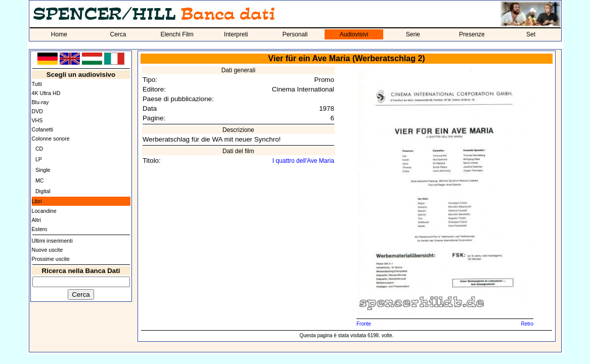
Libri (37, 201)
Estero (40, 229)
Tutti (37, 84)
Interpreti (236, 34)
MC (40, 180)
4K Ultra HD (46, 93)
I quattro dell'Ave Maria (303, 161)
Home (59, 34)
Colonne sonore (51, 139)
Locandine (44, 211)
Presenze (472, 34)
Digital (43, 191)
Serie (413, 34)
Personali (295, 34)
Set (531, 34)
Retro (527, 324)
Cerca (118, 34)
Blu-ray (40, 102)
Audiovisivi (354, 34)
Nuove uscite (48, 250)
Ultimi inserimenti (52, 241)
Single (43, 170)
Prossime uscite (51, 259)
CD (39, 149)
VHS (37, 120)
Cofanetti (43, 129)
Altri (36, 220)
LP (39, 159)
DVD (38, 111)
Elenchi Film (177, 34)
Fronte (364, 324)
